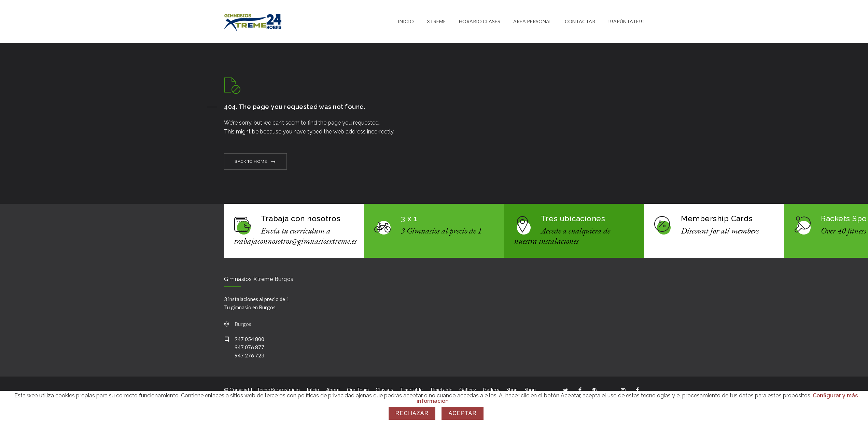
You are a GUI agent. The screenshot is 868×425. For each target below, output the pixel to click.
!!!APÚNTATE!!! (626, 22)
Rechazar (412, 413)
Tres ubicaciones (573, 220)
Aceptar (463, 413)
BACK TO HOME (251, 163)
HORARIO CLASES (480, 22)
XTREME (436, 22)
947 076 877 (249, 349)
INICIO (406, 22)
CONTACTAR (580, 22)
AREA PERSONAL (533, 22)
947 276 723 (249, 357)
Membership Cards (717, 220)
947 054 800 (249, 340)
